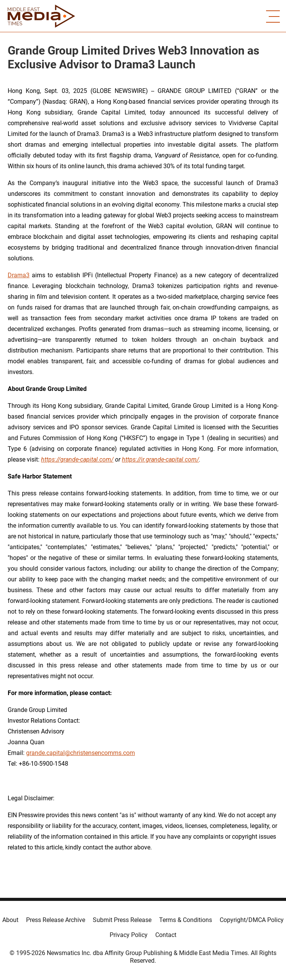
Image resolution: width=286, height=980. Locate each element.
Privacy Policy (129, 935)
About (10, 920)
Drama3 (19, 275)
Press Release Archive (56, 920)
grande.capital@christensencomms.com (81, 753)
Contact (166, 935)
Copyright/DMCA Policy (252, 920)
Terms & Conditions (186, 920)
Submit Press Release (122, 920)
